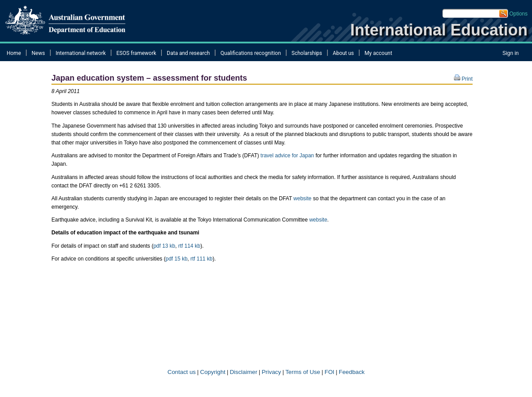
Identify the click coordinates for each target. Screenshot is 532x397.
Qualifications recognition (250, 53)
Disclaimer (243, 372)
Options (518, 14)
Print (463, 79)
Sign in (510, 53)
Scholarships (307, 53)
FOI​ (329, 372)
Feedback (352, 372)
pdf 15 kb (176, 259)
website (303, 198)
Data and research (188, 53)
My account (378, 53)
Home (14, 53)
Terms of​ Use (303, 372)
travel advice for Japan (288, 156)
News (38, 53)
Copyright (213, 372)
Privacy (271, 372)
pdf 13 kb (164, 246)
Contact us (181, 372)
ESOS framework (137, 53)
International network (80, 53)
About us (344, 53)
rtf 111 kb (202, 259)
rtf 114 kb (189, 246)
